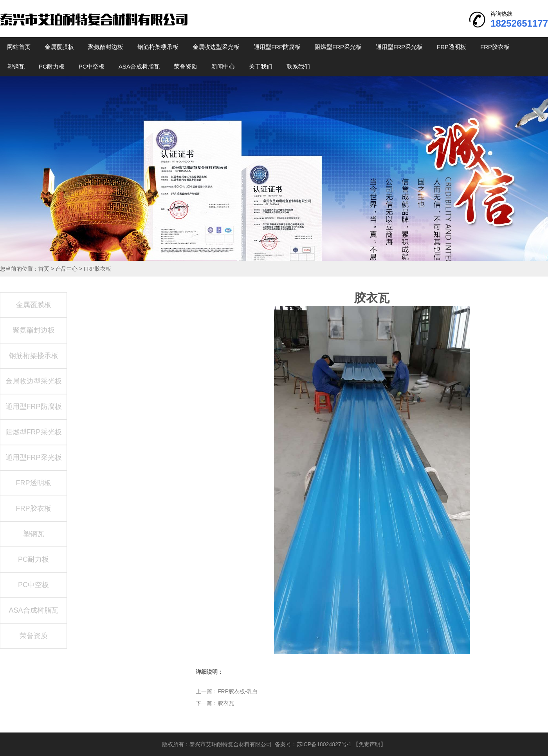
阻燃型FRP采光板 (338, 47)
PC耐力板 (52, 66)
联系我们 (298, 66)
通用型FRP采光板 (399, 47)
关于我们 (261, 66)
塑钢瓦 (16, 66)
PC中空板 (92, 66)
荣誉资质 (186, 66)
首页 (44, 269)
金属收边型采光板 (216, 47)
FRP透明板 (452, 47)
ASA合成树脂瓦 (139, 66)
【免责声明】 (370, 744)
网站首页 (19, 47)
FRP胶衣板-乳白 (238, 691)
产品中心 (67, 269)
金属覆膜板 (59, 47)
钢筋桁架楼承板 (158, 47)
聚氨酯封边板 (106, 47)
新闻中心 (223, 66)
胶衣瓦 (226, 703)
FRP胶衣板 (495, 47)
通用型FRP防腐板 (277, 47)
